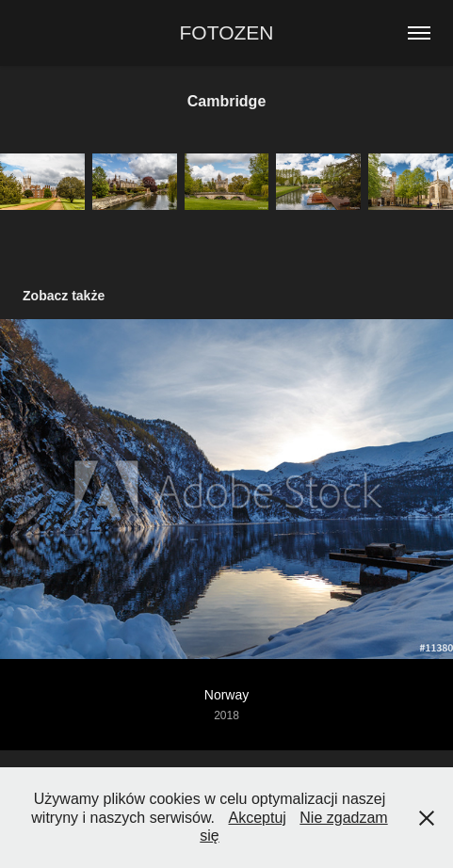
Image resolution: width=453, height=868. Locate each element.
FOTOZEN (227, 32)
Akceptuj (257, 818)
